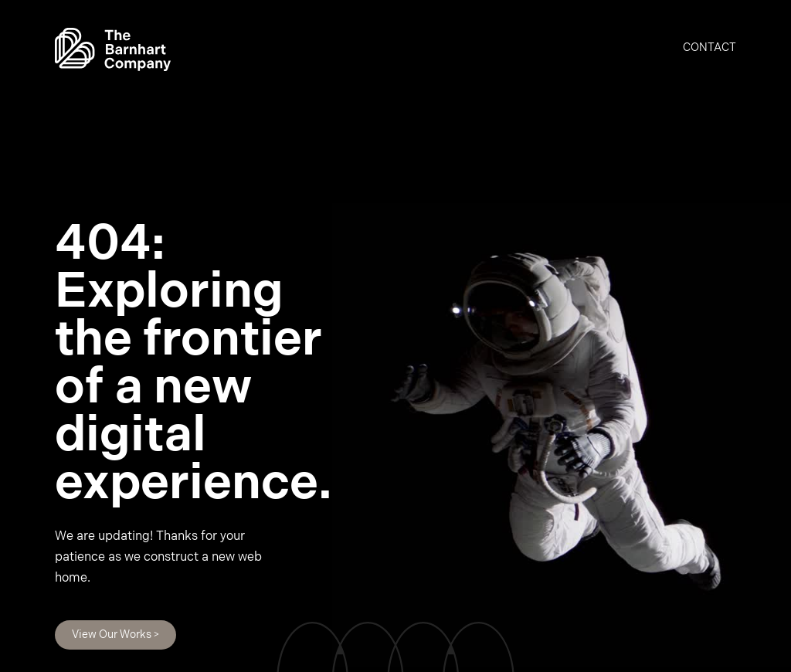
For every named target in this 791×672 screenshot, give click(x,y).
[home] (113, 49)
